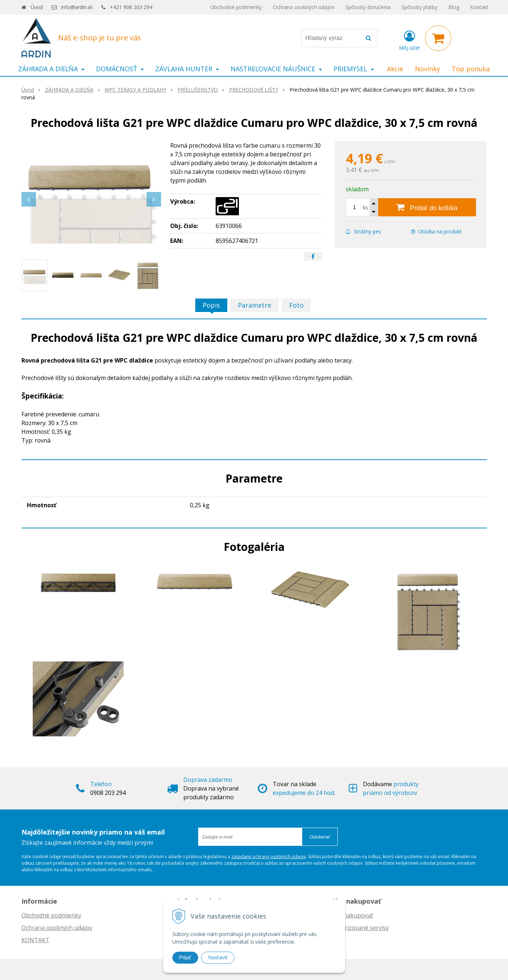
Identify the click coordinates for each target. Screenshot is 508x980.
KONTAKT (35, 940)
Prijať (185, 957)
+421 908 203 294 (131, 7)
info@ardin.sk (77, 7)
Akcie (395, 69)
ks (365, 207)
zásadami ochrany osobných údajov (269, 857)
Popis (211, 305)
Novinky (427, 69)
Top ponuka (471, 69)
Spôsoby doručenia (368, 7)
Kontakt (479, 7)
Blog (454, 7)
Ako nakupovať (352, 915)
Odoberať (320, 837)
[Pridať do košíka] (427, 207)
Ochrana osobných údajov (304, 7)
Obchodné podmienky (236, 7)
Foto (296, 305)
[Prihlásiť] (409, 40)
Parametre (255, 305)
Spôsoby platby (419, 7)
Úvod (37, 7)
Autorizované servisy (360, 928)
